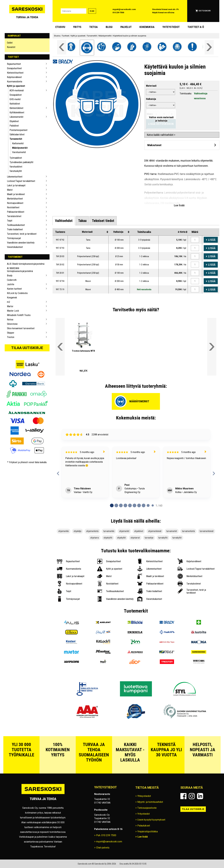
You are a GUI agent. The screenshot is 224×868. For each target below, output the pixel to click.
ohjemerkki (64, 531)
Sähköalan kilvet (17, 134)
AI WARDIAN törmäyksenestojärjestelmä (20, 270)
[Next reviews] (214, 473)
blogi (109, 27)
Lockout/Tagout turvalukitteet (21, 181)
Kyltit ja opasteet (16, 86)
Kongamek (12, 298)
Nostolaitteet (13, 207)
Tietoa (93, 27)
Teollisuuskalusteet (16, 225)
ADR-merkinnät (17, 90)
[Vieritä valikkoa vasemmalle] (62, 47)
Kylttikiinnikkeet (17, 112)
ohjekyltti (108, 538)
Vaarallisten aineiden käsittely (21, 243)
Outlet (10, 43)
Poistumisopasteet (18, 130)
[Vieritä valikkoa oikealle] (209, 47)
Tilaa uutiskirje (27, 348)
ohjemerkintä (92, 531)
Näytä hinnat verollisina (163, 13)
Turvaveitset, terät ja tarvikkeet (22, 234)
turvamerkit (172, 531)
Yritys (77, 27)
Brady (10, 276)
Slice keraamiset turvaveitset (21, 328)
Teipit (10, 221)
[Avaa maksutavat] (182, 145)
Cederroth (12, 280)
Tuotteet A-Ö (196, 27)
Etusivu (60, 27)
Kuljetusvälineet (14, 77)
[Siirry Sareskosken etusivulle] (27, 11)
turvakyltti (163, 538)
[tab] (64, 221)
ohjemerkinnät (155, 531)
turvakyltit (177, 538)
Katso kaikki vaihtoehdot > (161, 135)
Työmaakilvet (16, 158)
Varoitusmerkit (19, 152)
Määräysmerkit (20, 148)
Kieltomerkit (18, 143)
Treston (11, 337)
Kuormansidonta (15, 82)
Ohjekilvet (14, 121)
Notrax (10, 320)
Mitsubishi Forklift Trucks (19, 315)
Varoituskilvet (16, 167)
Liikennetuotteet (15, 177)
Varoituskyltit (16, 171)
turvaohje (149, 538)
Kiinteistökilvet (16, 108)
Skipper (11, 333)
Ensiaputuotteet (14, 68)
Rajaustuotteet (14, 64)
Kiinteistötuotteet (15, 73)
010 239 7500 (118, 13)
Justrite (11, 284)
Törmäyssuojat (14, 238)
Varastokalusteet (15, 247)
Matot (10, 190)
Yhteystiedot (171, 27)
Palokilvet (14, 126)
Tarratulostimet (14, 216)
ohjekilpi (77, 531)
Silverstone (12, 324)
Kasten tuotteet (14, 289)
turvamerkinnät (207, 531)
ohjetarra (95, 538)
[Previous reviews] (58, 473)
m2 (8, 302)
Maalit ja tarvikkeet (16, 194)
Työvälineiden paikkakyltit (21, 162)
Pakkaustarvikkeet (16, 212)
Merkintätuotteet (15, 199)
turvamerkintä (188, 531)
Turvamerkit (16, 139)
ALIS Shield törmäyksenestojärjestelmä (26, 264)
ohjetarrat (135, 538)
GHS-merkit (15, 99)
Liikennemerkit (16, 117)
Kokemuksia (147, 27)
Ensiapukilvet (16, 95)
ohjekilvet (139, 531)
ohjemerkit (124, 531)
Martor (10, 306)
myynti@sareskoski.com (124, 9)
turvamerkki (109, 531)
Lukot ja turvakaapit (16, 185)
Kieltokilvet (15, 104)
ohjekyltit (121, 538)
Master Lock (13, 311)
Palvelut (126, 27)
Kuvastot (11, 47)
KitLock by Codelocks (17, 293)
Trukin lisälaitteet (15, 229)
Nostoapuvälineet (15, 203)
